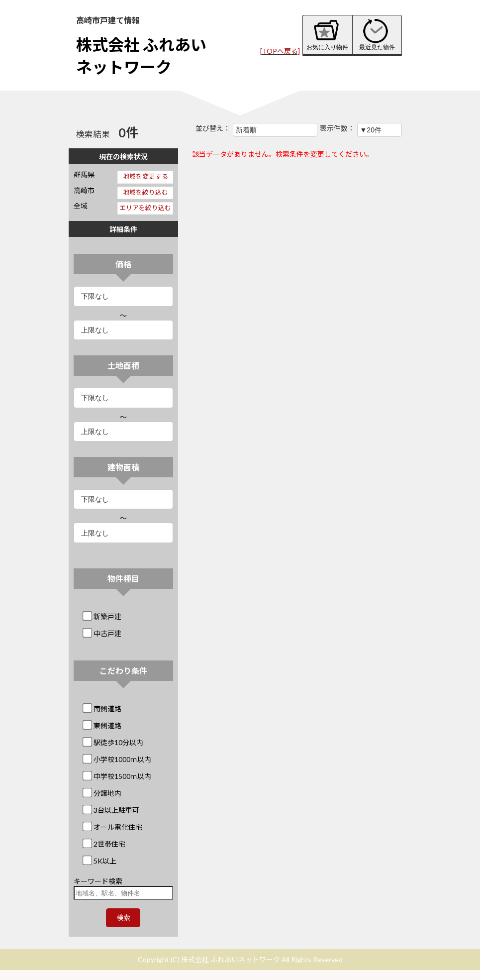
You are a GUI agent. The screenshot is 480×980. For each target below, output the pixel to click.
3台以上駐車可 (112, 810)
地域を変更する (145, 176)
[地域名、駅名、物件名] (124, 893)
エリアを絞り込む (145, 208)
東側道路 (103, 725)
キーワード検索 (98, 881)
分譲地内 (103, 793)
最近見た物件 (377, 35)
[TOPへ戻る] (280, 51)
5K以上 (100, 861)
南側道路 (103, 708)
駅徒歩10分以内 (114, 742)
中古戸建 (103, 633)
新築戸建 (103, 616)
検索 (123, 918)
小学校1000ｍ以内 (118, 759)
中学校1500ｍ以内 (118, 776)
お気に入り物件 (327, 35)
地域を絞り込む (145, 192)
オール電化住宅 (113, 827)
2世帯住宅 (105, 844)
